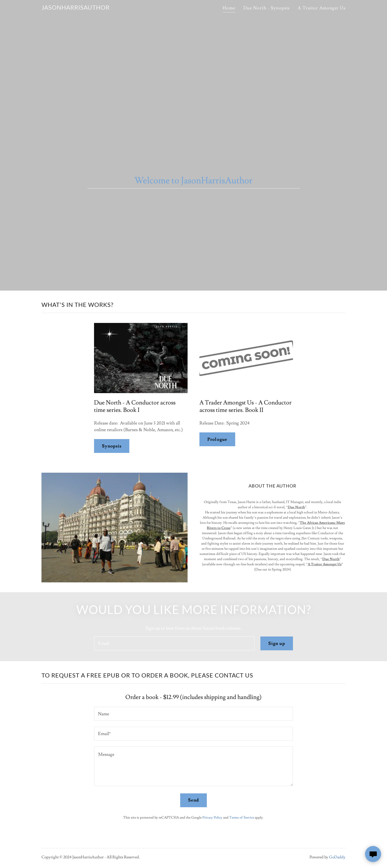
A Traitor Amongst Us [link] (322, 8)
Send (194, 800)
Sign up (277, 644)
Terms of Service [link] (242, 818)
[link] (76, 8)
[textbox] (174, 643)
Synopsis (112, 446)
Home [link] (229, 8)
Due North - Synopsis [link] (267, 8)
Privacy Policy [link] (212, 818)
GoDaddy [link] (337, 857)
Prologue (217, 439)
